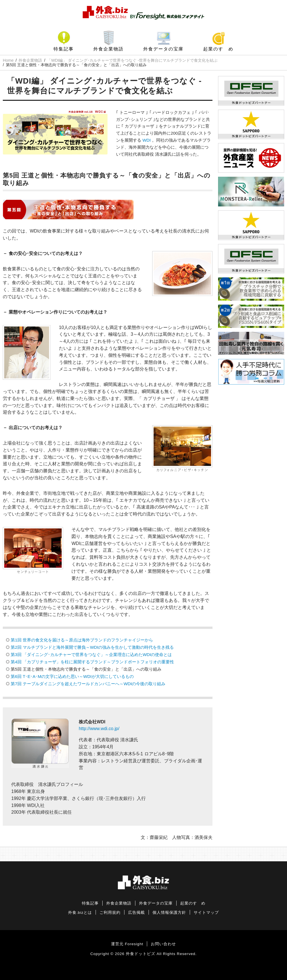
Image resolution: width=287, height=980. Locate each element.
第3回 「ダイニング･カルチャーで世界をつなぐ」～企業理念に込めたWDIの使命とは (91, 655)
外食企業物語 (108, 49)
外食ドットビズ (141, 954)
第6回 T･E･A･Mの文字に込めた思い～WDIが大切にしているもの (72, 676)
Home (8, 60)
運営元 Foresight (127, 944)
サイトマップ (206, 913)
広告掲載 (136, 913)
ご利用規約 (110, 913)
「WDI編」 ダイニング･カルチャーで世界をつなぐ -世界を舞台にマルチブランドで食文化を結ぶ (132, 60)
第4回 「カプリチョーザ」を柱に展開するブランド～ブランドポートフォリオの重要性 (92, 662)
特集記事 (64, 49)
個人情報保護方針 (169, 913)
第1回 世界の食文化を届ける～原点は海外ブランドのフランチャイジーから (82, 640)
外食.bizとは (80, 913)
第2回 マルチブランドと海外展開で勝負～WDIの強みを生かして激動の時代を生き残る (92, 647)
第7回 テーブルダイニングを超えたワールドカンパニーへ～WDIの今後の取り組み (88, 684)
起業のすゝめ (218, 49)
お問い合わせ (163, 944)
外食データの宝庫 (163, 49)
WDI (147, 140)
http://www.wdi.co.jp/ (99, 729)
